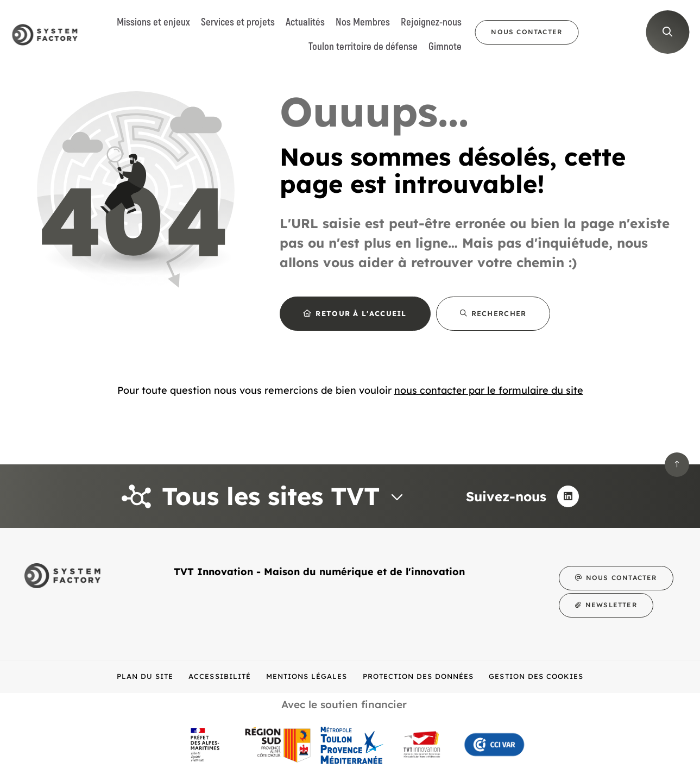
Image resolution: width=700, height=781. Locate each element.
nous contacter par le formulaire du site (489, 390)
